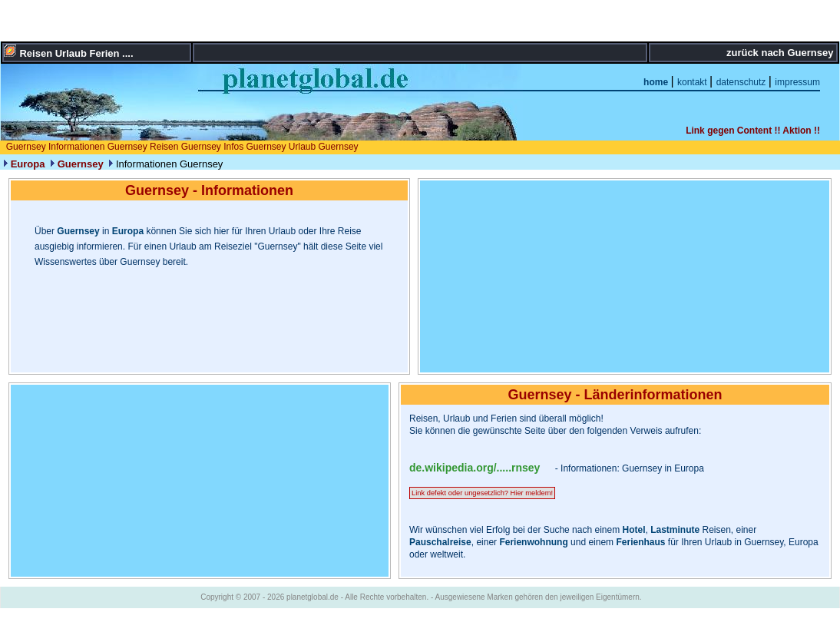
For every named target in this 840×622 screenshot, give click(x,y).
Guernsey (81, 164)
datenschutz (742, 82)
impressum (797, 82)
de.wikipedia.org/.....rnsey (475, 468)
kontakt (693, 82)
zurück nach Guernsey (781, 53)
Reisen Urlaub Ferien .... (76, 53)
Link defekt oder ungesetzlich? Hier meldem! (482, 493)
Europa (28, 164)
